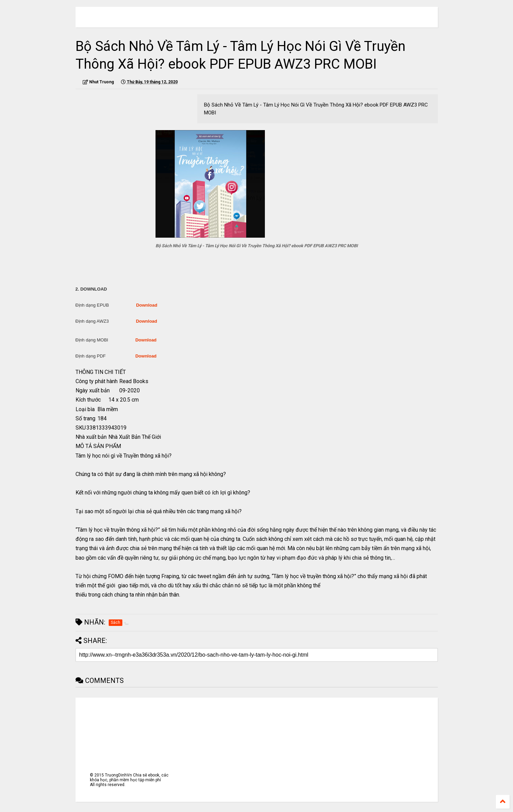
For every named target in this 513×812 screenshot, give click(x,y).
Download (147, 305)
